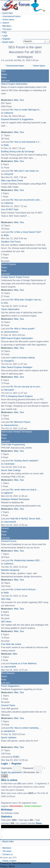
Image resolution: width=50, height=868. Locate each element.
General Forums (9, 541)
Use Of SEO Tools (10, 209)
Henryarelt (9, 390)
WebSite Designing (10, 570)
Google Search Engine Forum (15, 277)
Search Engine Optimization (14, 84)
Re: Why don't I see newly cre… (25, 171)
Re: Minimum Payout (20, 422)
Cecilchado (9, 464)
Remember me (32, 772)
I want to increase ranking (22, 358)
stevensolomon (11, 332)
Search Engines (9, 264)
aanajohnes (9, 731)
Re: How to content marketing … (26, 728)
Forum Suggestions (10, 686)
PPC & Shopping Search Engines (17, 396)
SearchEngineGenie (21, 863)
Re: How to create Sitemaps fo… (26, 110)
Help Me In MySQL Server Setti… (26, 519)
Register (16, 764)
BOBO (16, 757)
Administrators (16, 806)
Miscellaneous (8, 673)
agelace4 (8, 493)
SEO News (6, 622)
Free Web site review (11, 644)
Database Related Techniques (15, 499)
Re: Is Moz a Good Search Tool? (26, 232)
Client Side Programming (13, 445)
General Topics (8, 705)
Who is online (9, 780)
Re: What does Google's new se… (27, 300)
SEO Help (6, 599)
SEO (3, 71)
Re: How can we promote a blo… (26, 200)
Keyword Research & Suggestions (17, 119)
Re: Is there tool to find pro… (24, 589)
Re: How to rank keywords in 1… (26, 142)
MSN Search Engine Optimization (17, 338)
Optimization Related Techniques (17, 432)
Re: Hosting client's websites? (24, 461)
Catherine (8, 113)
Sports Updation (9, 738)
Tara (22, 100)
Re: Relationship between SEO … (26, 560)
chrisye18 (8, 174)
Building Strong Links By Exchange (18, 152)
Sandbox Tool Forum (11, 242)
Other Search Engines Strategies (17, 367)
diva (6, 303)
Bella (6, 145)
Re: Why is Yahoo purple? (23, 329)
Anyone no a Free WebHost (23, 663)
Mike (16, 100)
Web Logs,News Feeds (12, 181)
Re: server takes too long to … (25, 490)
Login (4, 764)
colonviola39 (10, 522)
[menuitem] (10, 16)
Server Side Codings (11, 470)
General (5, 528)
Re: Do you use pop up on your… (26, 387)
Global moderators (33, 806)
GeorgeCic (9, 361)
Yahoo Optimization (10, 309)
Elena (39, 823)
